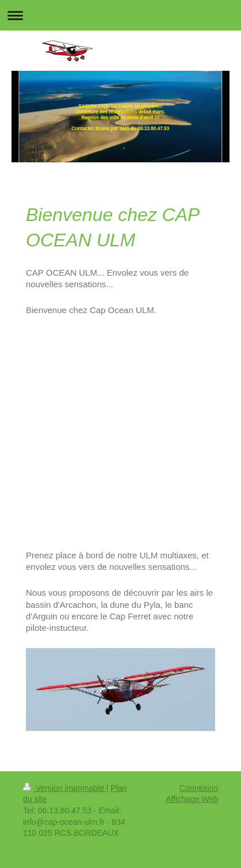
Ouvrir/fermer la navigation (120, 15)
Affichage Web (192, 799)
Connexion (199, 788)
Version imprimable (65, 788)
